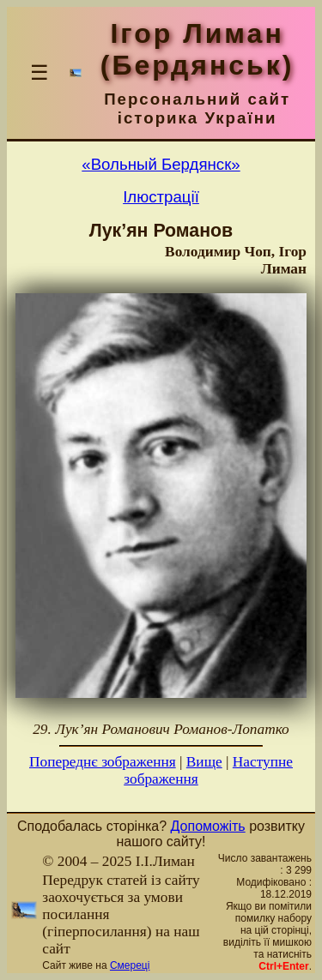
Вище (204, 762)
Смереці (130, 965)
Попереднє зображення (103, 762)
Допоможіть (208, 826)
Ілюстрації (161, 197)
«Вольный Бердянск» (161, 164)
